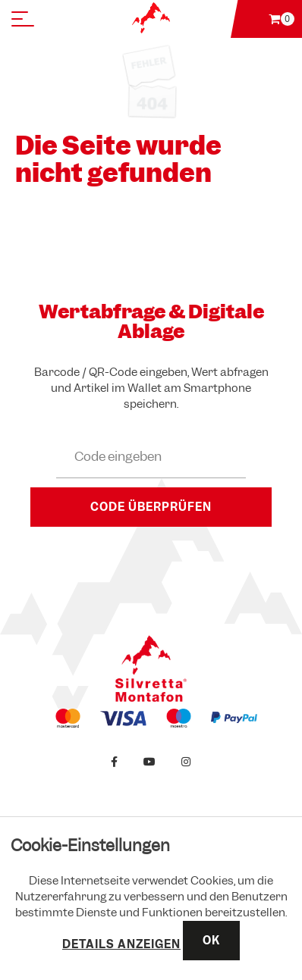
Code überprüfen (151, 507)
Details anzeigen (121, 944)
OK (211, 941)
